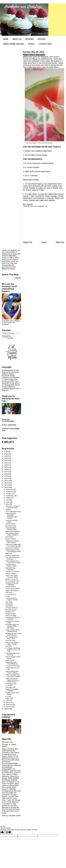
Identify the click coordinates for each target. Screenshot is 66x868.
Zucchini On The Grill (12, 572)
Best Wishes (10, 537)
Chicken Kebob (10, 524)
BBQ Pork (9, 553)
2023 (6, 458)
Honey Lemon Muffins (12, 589)
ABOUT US (17, 39)
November (10, 492)
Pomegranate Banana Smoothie (12, 618)
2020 (6, 465)
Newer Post (28, 242)
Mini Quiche (9, 604)
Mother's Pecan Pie (12, 579)
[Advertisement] (40, 225)
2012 (6, 483)
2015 (6, 476)
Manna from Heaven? (12, 548)
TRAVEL (31, 44)
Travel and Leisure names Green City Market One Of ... (12, 680)
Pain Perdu (9, 602)
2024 (6, 456)
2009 (6, 709)
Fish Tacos (9, 593)
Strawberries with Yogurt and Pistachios (13, 634)
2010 (6, 487)
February (9, 705)
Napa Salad (9, 698)
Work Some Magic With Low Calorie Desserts (13, 545)
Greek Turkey (10, 660)
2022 (6, 460)
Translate (8, 338)
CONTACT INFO (45, 44)
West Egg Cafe (10, 687)
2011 (6, 485)
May (8, 504)
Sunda (8, 596)
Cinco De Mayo (10, 641)
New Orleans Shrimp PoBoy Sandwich (12, 534)
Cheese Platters (11, 587)
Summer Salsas (11, 574)
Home (44, 242)
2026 (6, 452)
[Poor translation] (8, 832)
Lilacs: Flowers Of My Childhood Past (12, 631)
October (9, 494)
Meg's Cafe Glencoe (12, 591)
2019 (6, 467)
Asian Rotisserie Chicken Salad (11, 529)
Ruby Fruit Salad (11, 616)
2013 (6, 481)
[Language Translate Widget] (13, 333)
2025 (6, 454)
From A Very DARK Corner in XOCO (12, 576)
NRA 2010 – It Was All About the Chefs (13, 507)
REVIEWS (30, 39)
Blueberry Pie (10, 612)
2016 (6, 474)
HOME (6, 39)
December (10, 489)
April (8, 700)
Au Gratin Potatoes (12, 608)
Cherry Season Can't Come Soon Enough (13, 562)
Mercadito (9, 646)
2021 (6, 463)
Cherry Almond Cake (12, 581)
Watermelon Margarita (34, 54)
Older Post (60, 242)
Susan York (8, 742)
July (7, 500)
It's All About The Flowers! (11, 684)
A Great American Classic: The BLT (12, 599)
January (9, 707)
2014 (6, 478)
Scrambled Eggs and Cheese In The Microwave (12, 626)
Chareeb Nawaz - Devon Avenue (11, 565)
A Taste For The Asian (13, 666)
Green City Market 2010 (13, 512)
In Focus (8, 696)
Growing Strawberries (12, 556)
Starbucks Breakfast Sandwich (12, 690)
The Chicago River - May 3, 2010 (12, 638)
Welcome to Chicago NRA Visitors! (12, 542)
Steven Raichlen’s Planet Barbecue (12, 663)
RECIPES (42, 39)
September (10, 496)
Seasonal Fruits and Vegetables (12, 584)
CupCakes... (9, 606)
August (8, 498)
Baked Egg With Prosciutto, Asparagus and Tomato (11, 516)
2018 (6, 470)
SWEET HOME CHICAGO (14, 44)
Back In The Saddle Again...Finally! (12, 643)
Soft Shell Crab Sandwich (10, 569)
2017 (6, 472)
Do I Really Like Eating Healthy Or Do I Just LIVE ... (13, 650)
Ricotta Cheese (10, 614)
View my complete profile (11, 816)
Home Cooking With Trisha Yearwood (12, 672)
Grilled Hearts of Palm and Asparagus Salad (13, 551)
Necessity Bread (11, 526)
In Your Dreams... (11, 594)
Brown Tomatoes (11, 539)
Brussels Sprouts (11, 610)
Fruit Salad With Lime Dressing (12, 654)
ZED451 (8, 510)
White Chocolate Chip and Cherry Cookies (13, 676)
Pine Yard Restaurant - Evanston (13, 558)
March (8, 702)
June (8, 502)
